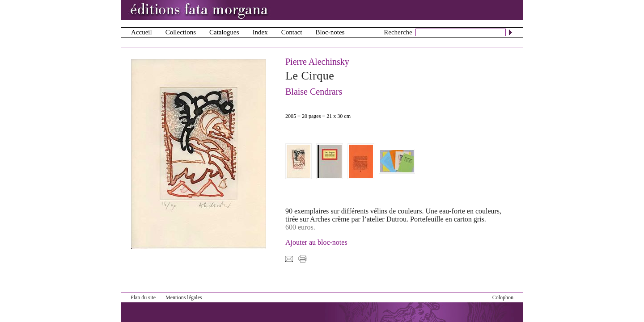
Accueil (142, 32)
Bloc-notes (330, 32)
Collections (181, 32)
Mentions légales (184, 297)
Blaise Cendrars (314, 92)
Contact (292, 32)
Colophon (503, 297)
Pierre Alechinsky (317, 62)
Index (260, 32)
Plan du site (143, 297)
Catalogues (224, 32)
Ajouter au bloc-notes (316, 242)
